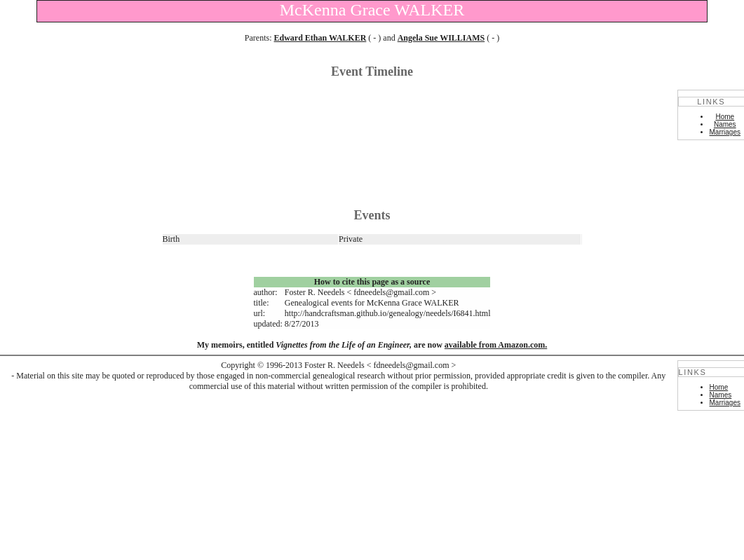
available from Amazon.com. (496, 345)
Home (725, 117)
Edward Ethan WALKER (320, 38)
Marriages (725, 132)
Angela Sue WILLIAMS (441, 38)
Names (725, 124)
